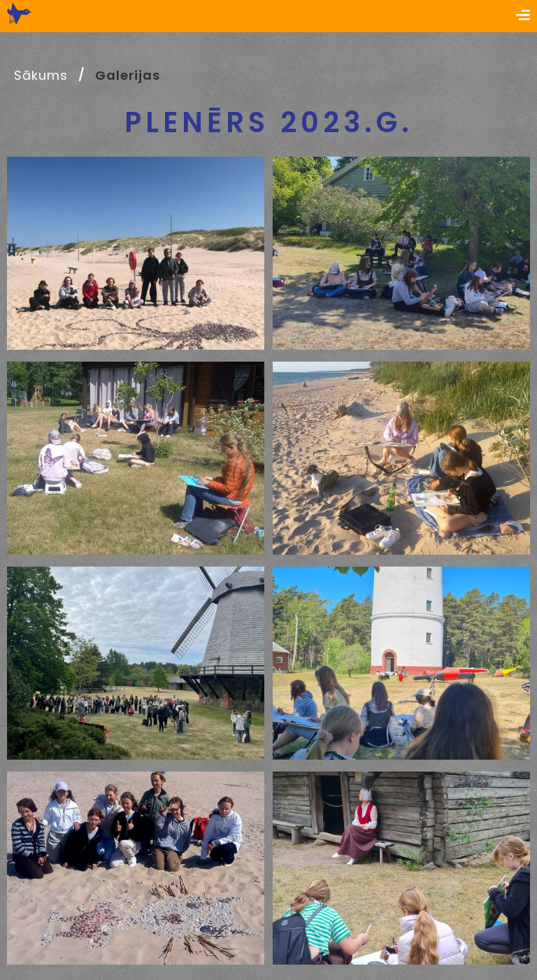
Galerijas (127, 75)
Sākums (41, 75)
